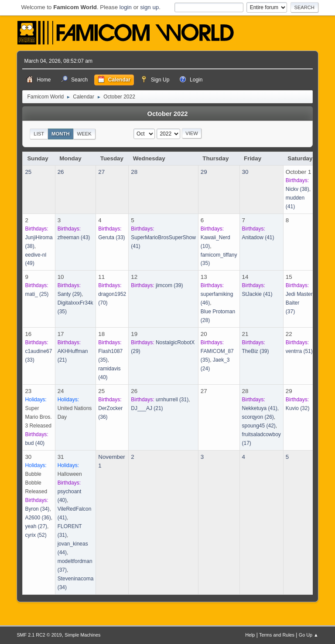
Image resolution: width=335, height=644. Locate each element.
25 (28, 172)
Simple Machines (82, 635)
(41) (258, 237)
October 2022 (168, 114)
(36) (38, 518)
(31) (172, 400)
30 (245, 172)
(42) (259, 426)
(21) (147, 408)
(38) (297, 189)
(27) (36, 526)
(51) (299, 351)
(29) (70, 294)
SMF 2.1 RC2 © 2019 (39, 635)
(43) (74, 237)
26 (61, 172)
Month (61, 134)
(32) (298, 408)
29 (204, 172)
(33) (111, 237)
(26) (258, 417)
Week (84, 134)
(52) (36, 535)
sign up (149, 7)
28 (134, 172)
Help (250, 635)
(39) (169, 285)
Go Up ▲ (309, 635)
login (126, 7)
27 (101, 172)
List (39, 134)
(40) (35, 443)
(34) (37, 509)
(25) (37, 294)
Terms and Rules (277, 635)
